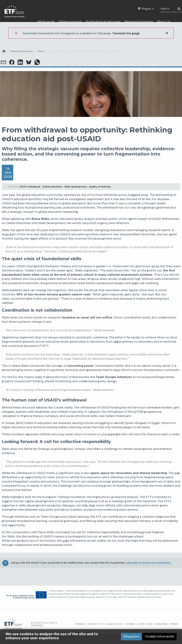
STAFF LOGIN (145, 624)
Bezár (167, 33)
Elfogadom (131, 637)
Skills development (76, 187)
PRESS (174, 624)
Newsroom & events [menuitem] (139, 22)
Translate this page (126, 33)
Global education (52, 187)
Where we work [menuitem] (70, 22)
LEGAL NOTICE (114, 624)
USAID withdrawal (30, 187)
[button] (12, 62)
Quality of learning (100, 187)
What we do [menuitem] (46, 22)
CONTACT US (95, 624)
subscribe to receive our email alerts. (149, 563)
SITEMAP (80, 624)
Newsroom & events (22, 51)
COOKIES (130, 624)
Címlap (4, 52)
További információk (159, 637)
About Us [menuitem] (164, 22)
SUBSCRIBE (161, 624)
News (41, 51)
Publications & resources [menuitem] (103, 22)
